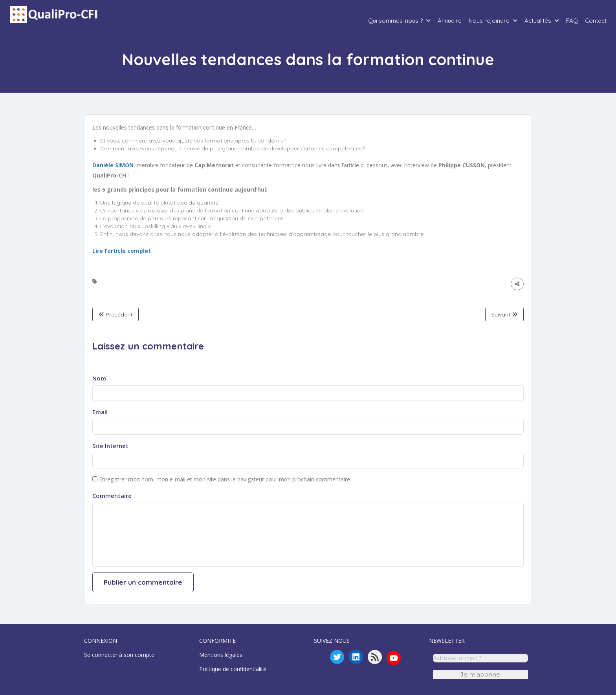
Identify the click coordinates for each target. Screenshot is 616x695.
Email (100, 412)
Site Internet (110, 446)
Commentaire (112, 496)
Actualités (538, 21)
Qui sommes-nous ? (395, 21)
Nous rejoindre (489, 21)
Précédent (115, 315)
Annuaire (450, 21)
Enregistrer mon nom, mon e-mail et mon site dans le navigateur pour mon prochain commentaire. (225, 479)
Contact (596, 21)
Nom (99, 378)
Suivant (504, 315)
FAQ (572, 21)
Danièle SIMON (113, 165)
